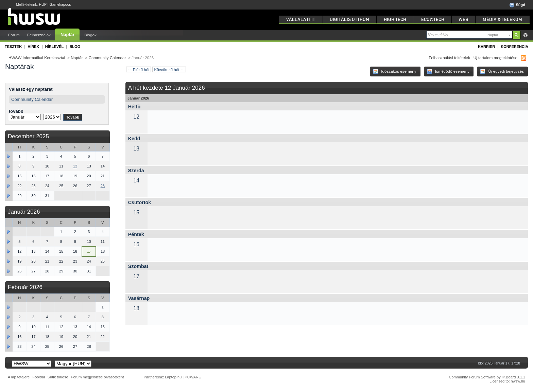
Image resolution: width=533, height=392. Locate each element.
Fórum (14, 35)
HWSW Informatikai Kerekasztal (37, 58)
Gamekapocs (60, 4)
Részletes (525, 35)
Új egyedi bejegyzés (502, 71)
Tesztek (13, 47)
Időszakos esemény (395, 71)
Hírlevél (54, 47)
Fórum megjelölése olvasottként (98, 377)
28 (103, 186)
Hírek (33, 47)
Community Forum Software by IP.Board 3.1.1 (487, 377)
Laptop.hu (173, 377)
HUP (43, 4)
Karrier (486, 47)
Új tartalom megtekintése (495, 58)
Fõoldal (39, 377)
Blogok (90, 35)
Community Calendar (107, 58)
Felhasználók (39, 35)
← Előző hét (139, 69)
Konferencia (514, 47)
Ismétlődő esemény (448, 71)
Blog (75, 47)
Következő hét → (169, 69)
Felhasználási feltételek (449, 58)
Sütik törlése (58, 377)
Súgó (517, 5)
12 (75, 166)
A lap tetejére (19, 377)
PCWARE (193, 377)
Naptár (67, 34)
